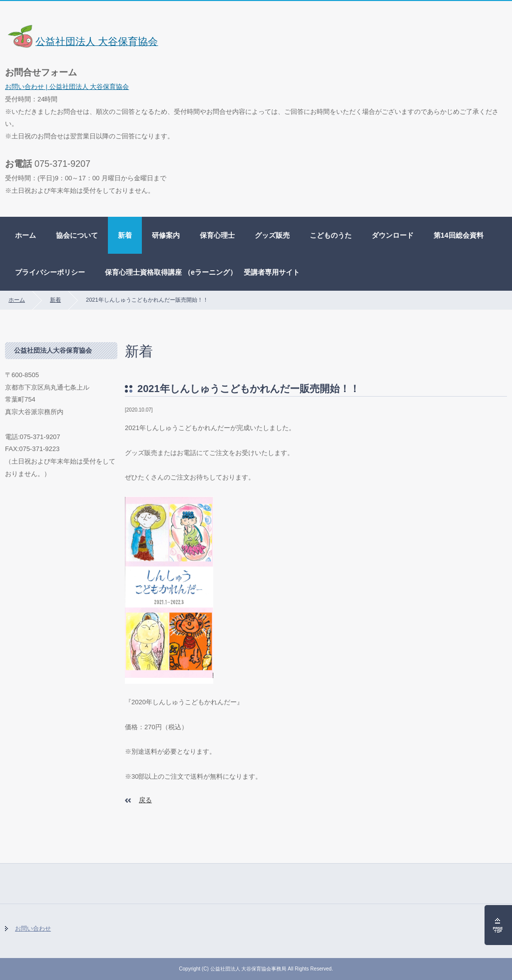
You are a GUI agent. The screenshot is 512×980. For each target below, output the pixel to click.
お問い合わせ (33, 929)
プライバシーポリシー (50, 272)
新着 (125, 235)
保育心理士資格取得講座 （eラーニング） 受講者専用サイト (202, 272)
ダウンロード (393, 235)
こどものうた (331, 235)
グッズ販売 (272, 235)
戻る (145, 800)
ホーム (25, 235)
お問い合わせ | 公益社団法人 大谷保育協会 (67, 87)
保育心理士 (217, 235)
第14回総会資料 (459, 235)
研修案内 (166, 235)
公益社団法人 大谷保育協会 (82, 41)
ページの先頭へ (498, 925)
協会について (77, 235)
